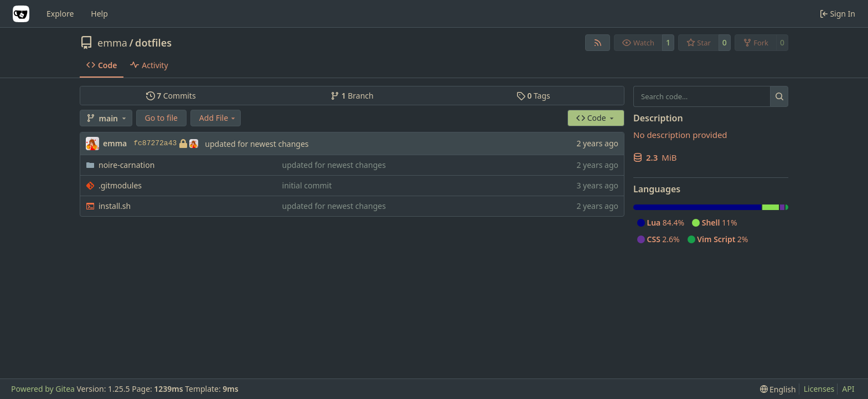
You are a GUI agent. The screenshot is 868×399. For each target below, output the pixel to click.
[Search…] (779, 96)
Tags (533, 96)
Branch (352, 96)
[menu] (778, 389)
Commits (171, 96)
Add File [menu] (218, 118)
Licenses (819, 389)
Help (99, 14)
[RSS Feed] (598, 43)
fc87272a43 (166, 144)
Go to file (161, 118)
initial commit (307, 185)
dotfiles (153, 43)
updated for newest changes (257, 144)
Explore (60, 14)
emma (112, 43)
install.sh (115, 206)
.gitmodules (120, 185)
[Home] (21, 14)
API (848, 389)
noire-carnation (126, 165)
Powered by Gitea (43, 389)
